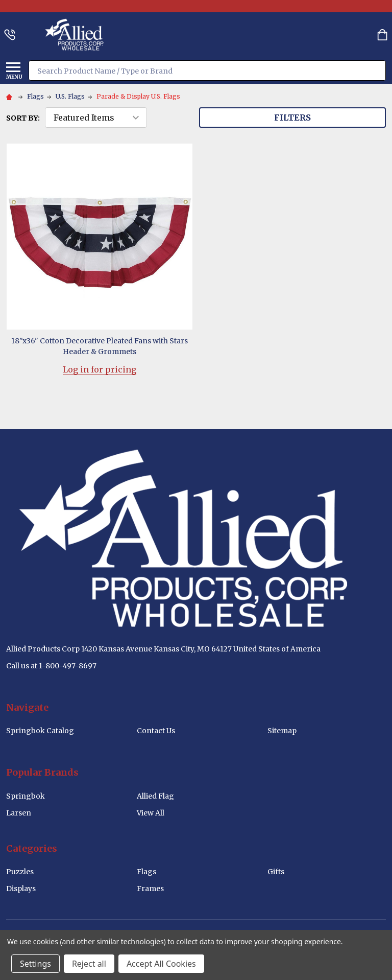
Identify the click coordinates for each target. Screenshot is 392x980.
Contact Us (156, 731)
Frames (150, 889)
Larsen (19, 813)
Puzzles (20, 872)
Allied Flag (155, 796)
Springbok (26, 796)
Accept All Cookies (161, 964)
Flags (146, 872)
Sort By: (23, 118)
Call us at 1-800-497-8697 (51, 666)
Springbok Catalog (40, 731)
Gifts (276, 872)
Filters (292, 118)
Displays (21, 889)
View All (151, 813)
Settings (35, 964)
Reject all (89, 964)
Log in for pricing (100, 369)
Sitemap (282, 731)
